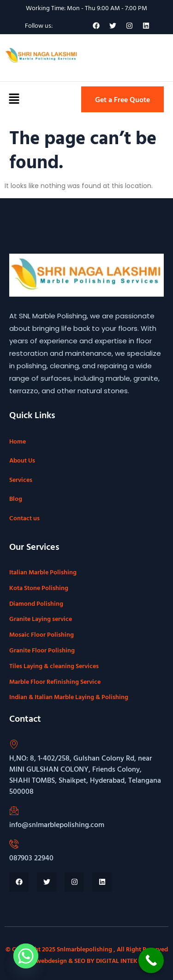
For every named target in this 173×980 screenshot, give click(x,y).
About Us (22, 460)
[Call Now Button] (151, 960)
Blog (16, 498)
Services (21, 479)
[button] (14, 99)
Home (18, 441)
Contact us (24, 518)
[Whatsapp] (26, 956)
